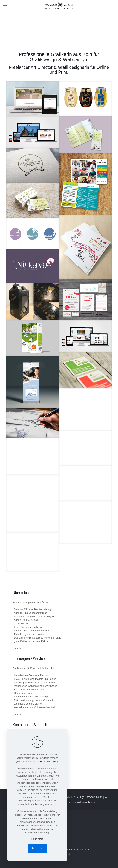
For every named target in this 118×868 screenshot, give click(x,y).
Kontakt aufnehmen (83, 802)
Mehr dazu (18, 648)
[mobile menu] (5, 6)
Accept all (37, 848)
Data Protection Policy (46, 762)
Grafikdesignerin (73, 67)
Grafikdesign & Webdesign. (59, 59)
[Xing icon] (69, 855)
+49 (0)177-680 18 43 (90, 797)
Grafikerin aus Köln (71, 54)
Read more (37, 839)
